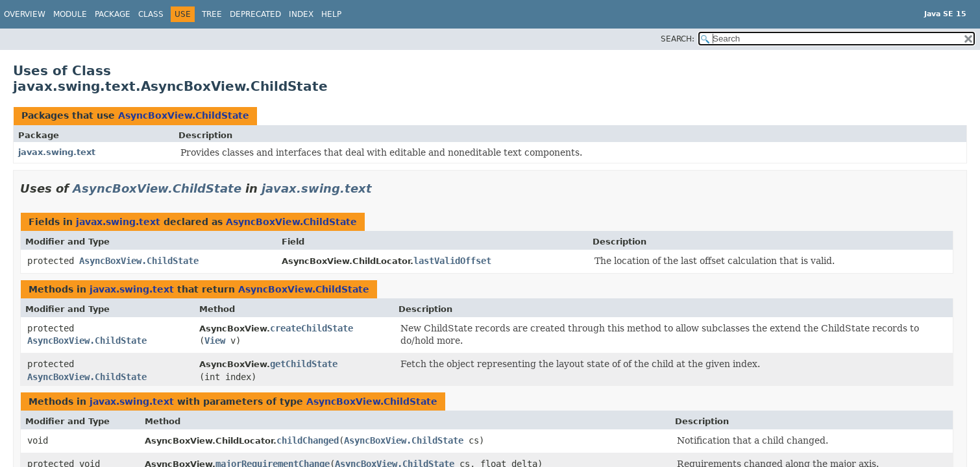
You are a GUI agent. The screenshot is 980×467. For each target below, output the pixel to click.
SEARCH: (678, 39)
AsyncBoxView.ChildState (184, 115)
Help (331, 14)
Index (301, 14)
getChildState (304, 364)
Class (151, 14)
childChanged (308, 440)
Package (113, 14)
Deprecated (255, 14)
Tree (212, 14)
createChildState (312, 328)
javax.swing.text (57, 152)
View (215, 341)
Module (70, 14)
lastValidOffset (452, 261)
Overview (25, 14)
